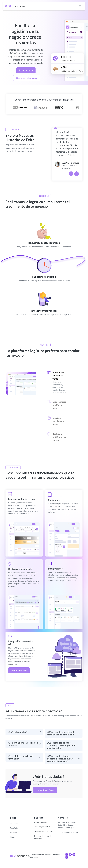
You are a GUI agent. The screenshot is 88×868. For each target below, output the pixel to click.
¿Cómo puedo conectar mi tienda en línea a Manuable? (61, 733)
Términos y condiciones (43, 831)
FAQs (12, 837)
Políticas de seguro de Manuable (43, 837)
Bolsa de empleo (41, 822)
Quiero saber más (19, 670)
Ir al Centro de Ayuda (45, 790)
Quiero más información (27, 78)
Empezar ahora (26, 70)
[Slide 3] (57, 421)
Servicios (14, 832)
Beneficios (14, 828)
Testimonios (15, 823)
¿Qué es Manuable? (18, 732)
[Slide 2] (57, 405)
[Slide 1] (57, 382)
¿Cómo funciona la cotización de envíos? (23, 744)
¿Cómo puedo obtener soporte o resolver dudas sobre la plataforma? (60, 759)
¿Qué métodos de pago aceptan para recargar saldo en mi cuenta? (62, 745)
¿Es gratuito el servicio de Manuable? (21, 757)
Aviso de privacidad (42, 827)
